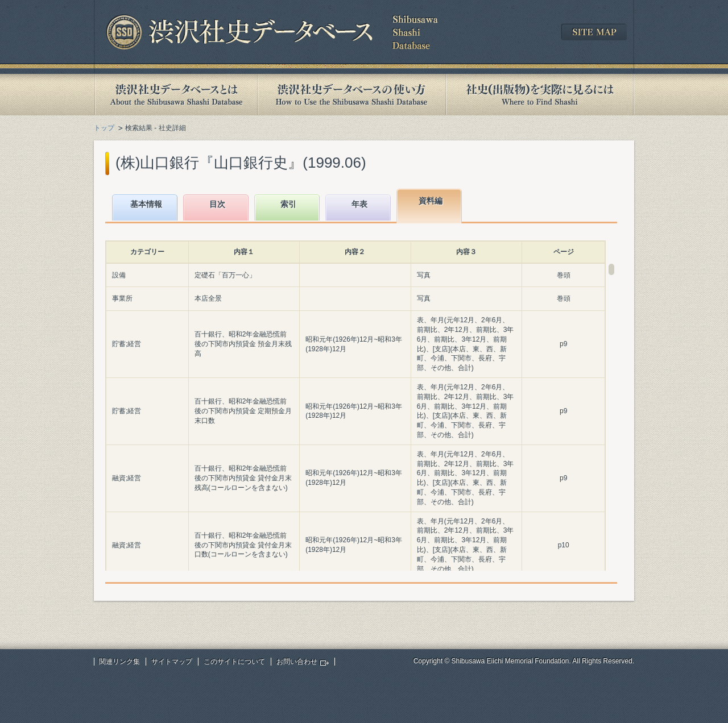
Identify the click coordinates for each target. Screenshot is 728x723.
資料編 (431, 201)
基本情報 (146, 204)
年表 (359, 204)
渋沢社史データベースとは (175, 95)
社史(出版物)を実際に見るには (540, 95)
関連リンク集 (119, 662)
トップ (104, 128)
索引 (288, 204)
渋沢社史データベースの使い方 (351, 95)
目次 (217, 204)
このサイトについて (234, 662)
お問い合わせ (297, 662)
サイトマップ (172, 662)
